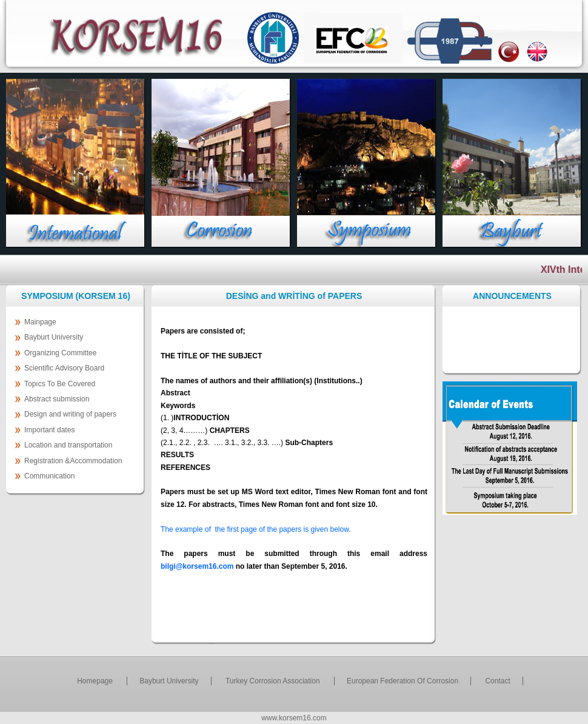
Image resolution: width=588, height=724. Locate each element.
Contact (497, 681)
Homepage (96, 681)
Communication (49, 476)
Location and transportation (68, 445)
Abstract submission (57, 399)
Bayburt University (54, 337)
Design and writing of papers (70, 414)
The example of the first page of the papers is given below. (256, 529)
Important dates (49, 430)
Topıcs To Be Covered (60, 384)
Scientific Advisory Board (64, 368)
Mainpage (40, 322)
